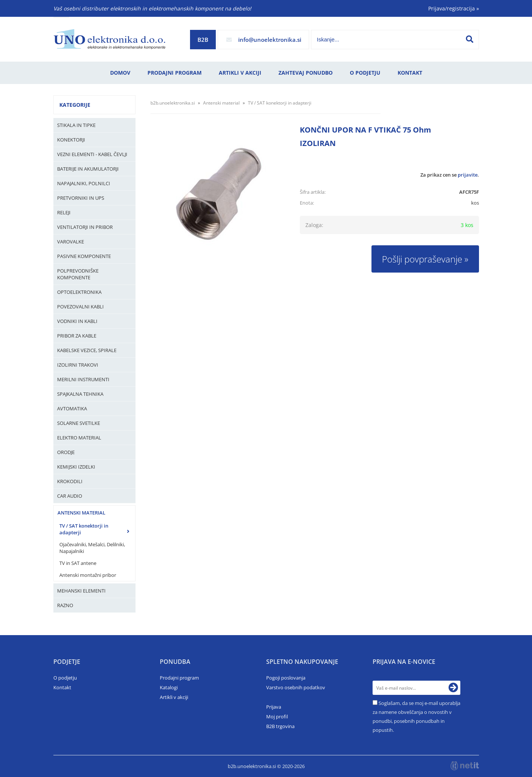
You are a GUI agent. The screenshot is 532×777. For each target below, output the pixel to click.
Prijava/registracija (454, 8)
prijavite (468, 175)
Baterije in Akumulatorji (88, 169)
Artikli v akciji (240, 73)
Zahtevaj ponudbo (306, 73)
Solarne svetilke (79, 423)
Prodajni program (175, 73)
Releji (64, 212)
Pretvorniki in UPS (81, 198)
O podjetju (365, 73)
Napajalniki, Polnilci (84, 183)
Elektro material (79, 438)
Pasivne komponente (84, 256)
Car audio (70, 496)
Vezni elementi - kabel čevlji (92, 154)
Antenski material (81, 513)
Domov (120, 73)
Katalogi (169, 687)
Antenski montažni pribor (88, 575)
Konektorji (71, 140)
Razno (65, 605)
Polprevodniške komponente (78, 274)
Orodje (66, 452)
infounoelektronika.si (270, 40)
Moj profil (277, 717)
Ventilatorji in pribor (85, 227)
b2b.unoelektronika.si (173, 103)
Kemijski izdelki (76, 467)
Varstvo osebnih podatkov (296, 687)
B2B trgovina (280, 726)
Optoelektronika (79, 292)
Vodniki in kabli (77, 321)
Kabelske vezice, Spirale (87, 350)
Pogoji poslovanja (286, 678)
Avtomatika (72, 408)
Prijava (274, 707)
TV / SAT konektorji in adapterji (84, 529)
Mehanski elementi (81, 591)
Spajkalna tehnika (80, 394)
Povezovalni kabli (80, 307)
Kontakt (410, 73)
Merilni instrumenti (83, 379)
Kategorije (75, 105)
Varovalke (71, 242)
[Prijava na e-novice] (453, 688)
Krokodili (70, 481)
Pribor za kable (77, 336)
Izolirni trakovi (78, 365)
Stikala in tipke (76, 125)
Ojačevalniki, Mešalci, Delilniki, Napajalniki (92, 548)
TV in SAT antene (78, 563)
